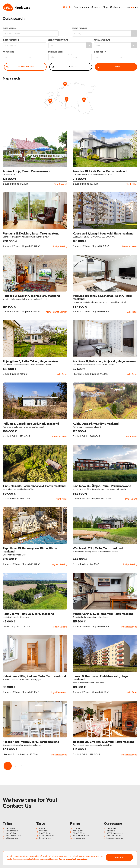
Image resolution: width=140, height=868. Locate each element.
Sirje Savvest (61, 184)
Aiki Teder (132, 312)
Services (96, 7)
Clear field (64, 67)
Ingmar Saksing (60, 564)
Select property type (70, 44)
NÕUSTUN (119, 857)
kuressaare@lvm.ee (115, 838)
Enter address (30, 32)
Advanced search (20, 67)
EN (133, 7)
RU (137, 7)
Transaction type (116, 44)
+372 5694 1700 (13, 836)
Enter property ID (24, 44)
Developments (81, 7)
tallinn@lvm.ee (12, 838)
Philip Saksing (60, 246)
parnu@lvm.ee (79, 838)
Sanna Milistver (129, 246)
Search (108, 67)
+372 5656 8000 (81, 836)
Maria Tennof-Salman (57, 312)
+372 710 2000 (46, 836)
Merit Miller (132, 184)
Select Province (105, 32)
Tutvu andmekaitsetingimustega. (73, 859)
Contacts (115, 7)
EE (129, 7)
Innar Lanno (131, 499)
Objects (67, 7)
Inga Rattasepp (129, 627)
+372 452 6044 (114, 836)
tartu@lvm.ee (45, 838)
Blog (105, 7)
